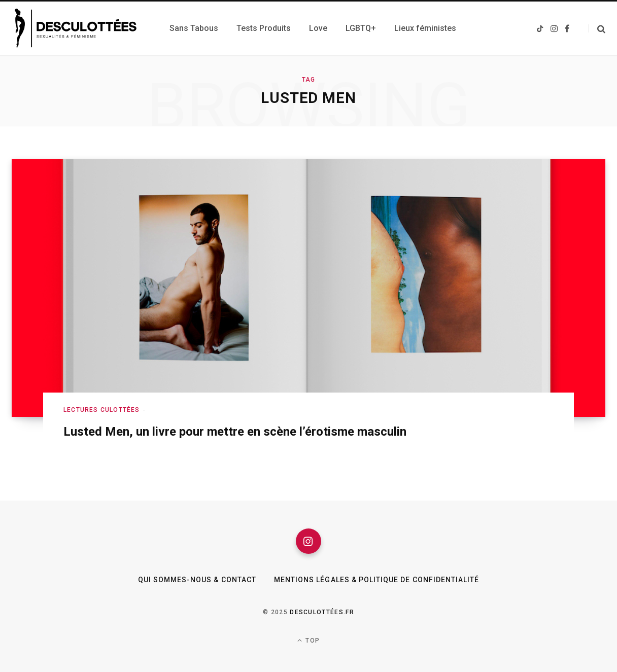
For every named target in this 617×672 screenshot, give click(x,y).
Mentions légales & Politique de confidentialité (376, 580)
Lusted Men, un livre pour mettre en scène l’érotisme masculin (235, 432)
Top (308, 640)
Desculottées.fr (322, 612)
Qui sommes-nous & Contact (197, 580)
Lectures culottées (102, 410)
